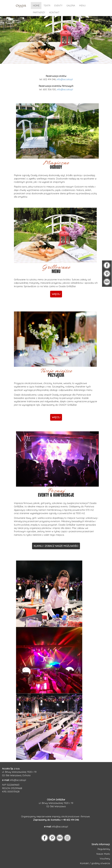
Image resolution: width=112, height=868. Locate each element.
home (36, 5)
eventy (58, 5)
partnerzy (39, 12)
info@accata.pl (65, 79)
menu (82, 5)
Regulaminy (104, 849)
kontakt (54, 12)
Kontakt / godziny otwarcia (95, 863)
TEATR (47, 5)
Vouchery (105, 859)
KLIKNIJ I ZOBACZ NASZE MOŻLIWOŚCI (56, 546)
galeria (71, 5)
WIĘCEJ (56, 417)
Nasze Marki (103, 854)
